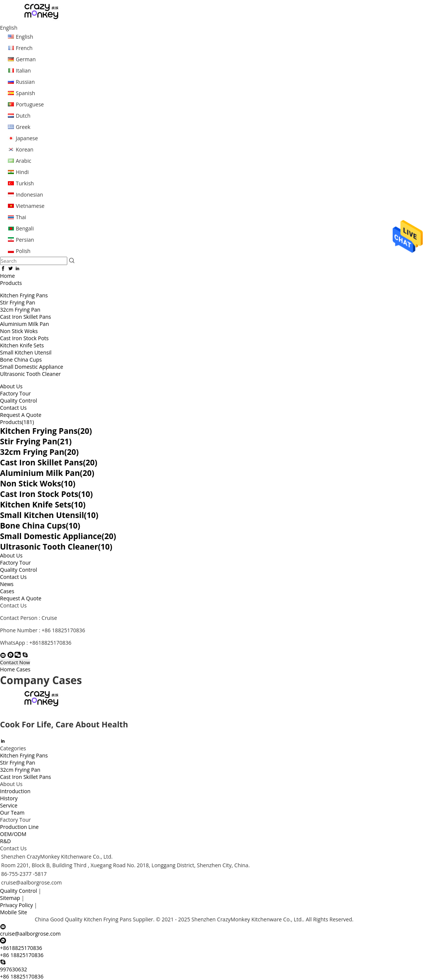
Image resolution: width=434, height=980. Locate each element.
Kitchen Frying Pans (24, 295)
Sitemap (10, 898)
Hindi (22, 172)
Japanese (27, 138)
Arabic (23, 161)
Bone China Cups (21, 360)
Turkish (25, 183)
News (7, 584)
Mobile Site (14, 912)
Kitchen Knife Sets (22, 345)
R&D (5, 841)
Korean (25, 149)
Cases (7, 591)
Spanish (25, 93)
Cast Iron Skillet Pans (26, 317)
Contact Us (13, 408)
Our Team (12, 813)
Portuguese (30, 104)
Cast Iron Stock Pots (24, 338)
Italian (23, 70)
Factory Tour (15, 393)
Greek (23, 127)
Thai (21, 217)
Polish (23, 251)
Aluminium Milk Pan (24, 324)
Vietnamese (30, 206)
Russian (25, 82)
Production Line (19, 827)
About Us (11, 386)
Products (11, 283)
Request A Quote (21, 415)
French (24, 48)
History (9, 798)
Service (9, 805)
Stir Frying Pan (18, 302)
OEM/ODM (13, 834)
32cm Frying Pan (20, 310)
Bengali (25, 228)
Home (8, 276)
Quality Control (18, 401)
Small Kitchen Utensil (26, 352)
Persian (25, 240)
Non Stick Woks (19, 331)
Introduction (15, 791)
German (26, 59)
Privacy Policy (16, 905)
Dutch (23, 116)
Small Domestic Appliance (32, 367)
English (24, 37)
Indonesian (29, 195)
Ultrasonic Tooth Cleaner (30, 374)
